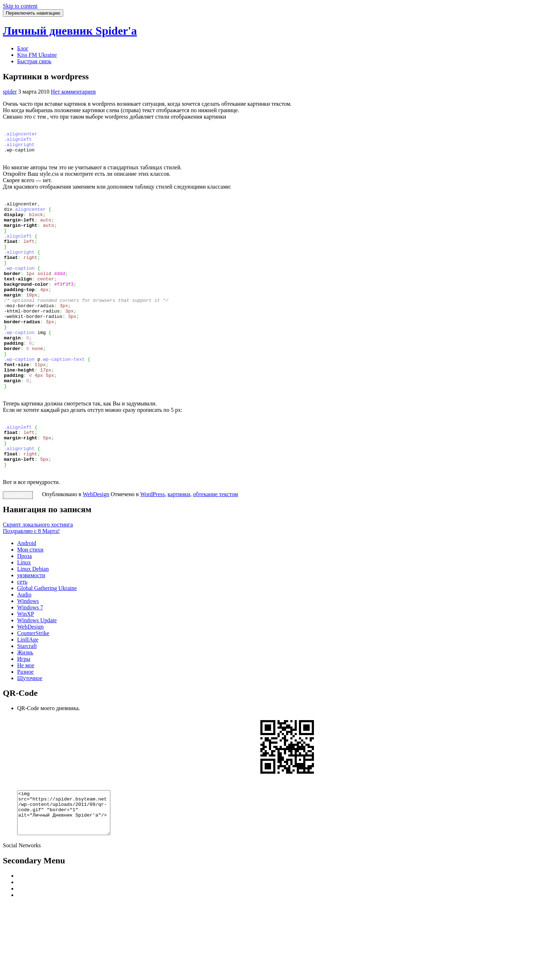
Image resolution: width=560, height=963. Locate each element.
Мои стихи (30, 600)
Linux (24, 613)
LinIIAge (28, 690)
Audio (24, 645)
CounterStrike (33, 683)
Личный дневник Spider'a (70, 31)
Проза (24, 606)
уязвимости (31, 626)
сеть (22, 632)
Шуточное (30, 729)
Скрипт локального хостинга (38, 575)
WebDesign (96, 545)
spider (10, 92)
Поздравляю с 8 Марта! (31, 581)
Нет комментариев (73, 92)
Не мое (26, 716)
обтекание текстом (215, 545)
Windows (28, 651)
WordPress (152, 545)
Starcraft (27, 696)
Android (27, 593)
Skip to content (20, 6)
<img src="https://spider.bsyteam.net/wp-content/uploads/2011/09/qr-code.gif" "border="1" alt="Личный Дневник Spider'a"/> (69, 867)
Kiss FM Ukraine (37, 55)
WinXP (26, 664)
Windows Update (37, 671)
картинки (179, 545)
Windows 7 (30, 658)
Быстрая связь (34, 61)
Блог (23, 48)
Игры (24, 709)
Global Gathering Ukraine (47, 638)
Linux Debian (33, 619)
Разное (25, 722)
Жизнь (25, 703)
